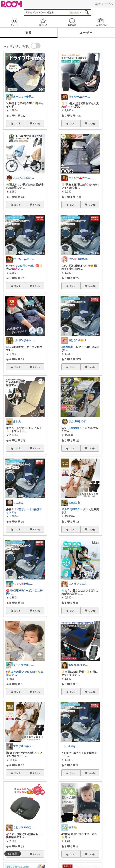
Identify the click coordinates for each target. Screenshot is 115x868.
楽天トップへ (104, 4)
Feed (14, 22)
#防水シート (25, 509)
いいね (36, 124)
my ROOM (101, 22)
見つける (43, 22)
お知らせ (72, 22)
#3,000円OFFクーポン (75, 509)
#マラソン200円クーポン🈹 (22, 266)
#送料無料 (67, 347)
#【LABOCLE (73, 428)
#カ (14, 512)
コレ (17, 124)
